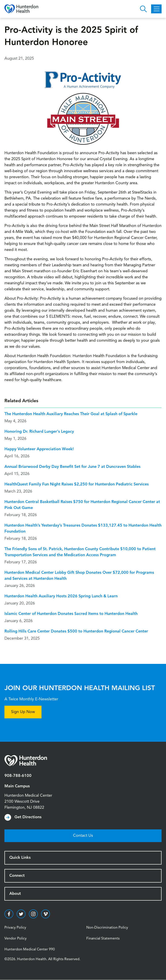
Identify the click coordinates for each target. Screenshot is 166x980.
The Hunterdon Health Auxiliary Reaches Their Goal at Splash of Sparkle (71, 414)
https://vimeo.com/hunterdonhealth (45, 914)
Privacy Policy (15, 928)
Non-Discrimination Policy (107, 928)
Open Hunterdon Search (143, 9)
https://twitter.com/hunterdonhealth (21, 914)
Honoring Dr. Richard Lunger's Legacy (39, 432)
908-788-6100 (18, 776)
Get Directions (28, 817)
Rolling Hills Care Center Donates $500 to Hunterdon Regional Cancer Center (76, 631)
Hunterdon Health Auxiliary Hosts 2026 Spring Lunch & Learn (61, 596)
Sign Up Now (23, 712)
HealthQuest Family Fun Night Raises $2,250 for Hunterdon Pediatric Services (77, 484)
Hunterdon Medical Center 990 (30, 950)
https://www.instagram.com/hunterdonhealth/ (33, 914)
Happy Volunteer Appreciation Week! (39, 449)
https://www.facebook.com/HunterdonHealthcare (9, 914)
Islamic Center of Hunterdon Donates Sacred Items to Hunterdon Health (71, 614)
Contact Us (83, 836)
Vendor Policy (16, 939)
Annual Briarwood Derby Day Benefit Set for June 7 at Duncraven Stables (72, 467)
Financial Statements (103, 939)
